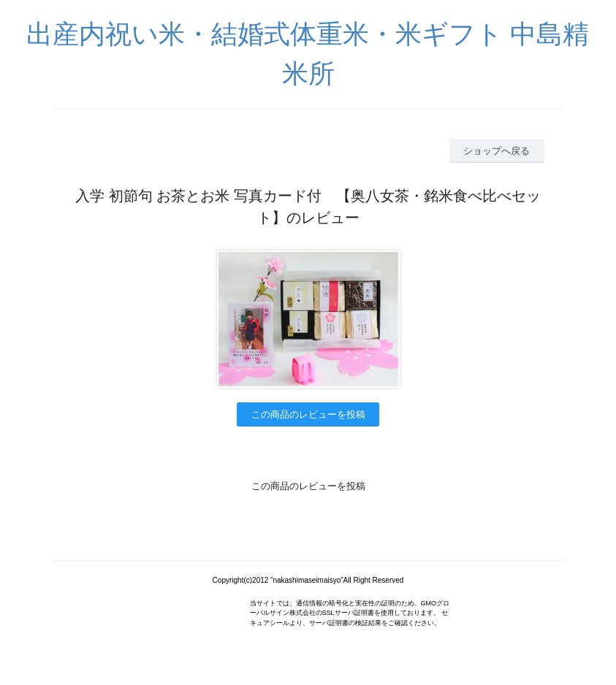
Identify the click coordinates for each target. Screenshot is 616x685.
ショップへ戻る (497, 151)
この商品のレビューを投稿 (308, 414)
